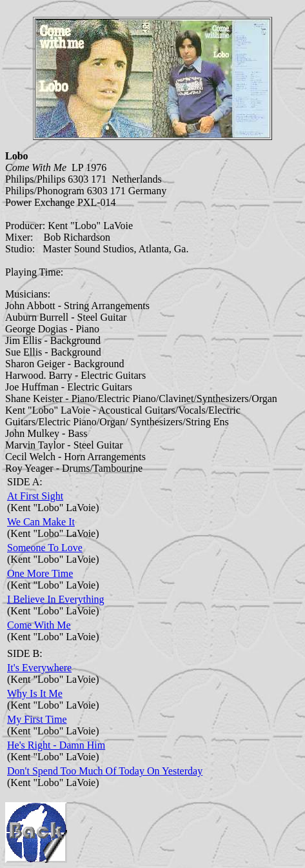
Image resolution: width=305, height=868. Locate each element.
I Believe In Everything (56, 599)
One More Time (40, 573)
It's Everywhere (39, 668)
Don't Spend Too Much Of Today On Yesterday (105, 771)
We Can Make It (41, 522)
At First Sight (35, 496)
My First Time (37, 719)
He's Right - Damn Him (56, 745)
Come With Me (39, 625)
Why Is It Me (35, 693)
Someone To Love (45, 548)
